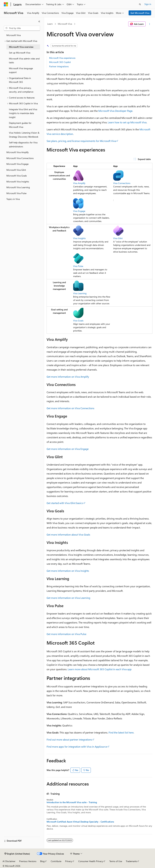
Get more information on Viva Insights (68, 571)
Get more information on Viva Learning (68, 598)
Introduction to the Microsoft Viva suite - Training (72, 802)
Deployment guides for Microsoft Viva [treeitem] (20, 125)
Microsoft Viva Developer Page (115, 111)
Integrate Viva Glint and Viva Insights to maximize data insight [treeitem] (23, 113)
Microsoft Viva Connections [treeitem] (20, 158)
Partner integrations (59, 66)
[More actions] (150, 24)
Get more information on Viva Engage (68, 449)
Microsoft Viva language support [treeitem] (21, 70)
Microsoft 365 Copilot (60, 62)
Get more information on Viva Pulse (66, 634)
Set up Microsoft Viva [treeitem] (20, 53)
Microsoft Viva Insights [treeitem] (18, 182)
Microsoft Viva (65, 24)
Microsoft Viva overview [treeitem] (21, 47)
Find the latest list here (121, 732)
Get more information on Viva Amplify (68, 377)
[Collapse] (39, 21)
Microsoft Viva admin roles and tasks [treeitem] (24, 61)
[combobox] (22, 28)
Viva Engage (79, 211)
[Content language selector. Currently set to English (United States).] (17, 854)
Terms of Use (116, 861)
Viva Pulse (78, 266)
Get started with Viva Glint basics (65, 503)
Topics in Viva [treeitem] (13, 199)
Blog (42, 861)
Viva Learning (80, 293)
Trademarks (131, 861)
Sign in (148, 4)
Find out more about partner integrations (69, 739)
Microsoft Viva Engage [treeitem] (17, 164)
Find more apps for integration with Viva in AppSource (77, 747)
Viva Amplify (79, 183)
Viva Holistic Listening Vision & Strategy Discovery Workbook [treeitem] (24, 135)
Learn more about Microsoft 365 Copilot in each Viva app (100, 669)
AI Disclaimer (9, 861)
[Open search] (140, 4)
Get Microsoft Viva (140, 13)
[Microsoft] (6, 4)
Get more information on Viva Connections (70, 408)
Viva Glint (118, 238)
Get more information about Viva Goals (68, 534)
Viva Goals (78, 321)
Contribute (56, 861)
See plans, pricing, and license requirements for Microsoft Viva (81, 141)
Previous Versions (28, 861)
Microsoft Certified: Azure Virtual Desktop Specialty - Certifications (80, 822)
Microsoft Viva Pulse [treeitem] (16, 193)
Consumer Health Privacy (91, 861)
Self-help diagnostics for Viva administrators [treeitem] (23, 144)
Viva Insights (79, 238)
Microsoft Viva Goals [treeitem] (17, 176)
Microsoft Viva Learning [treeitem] (18, 187)
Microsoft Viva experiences (62, 58)
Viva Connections (122, 183)
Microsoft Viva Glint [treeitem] (16, 170)
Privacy (69, 861)
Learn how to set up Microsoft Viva (127, 122)
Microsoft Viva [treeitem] (14, 35)
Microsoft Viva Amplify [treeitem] (18, 152)
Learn (50, 24)
